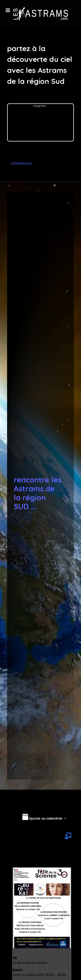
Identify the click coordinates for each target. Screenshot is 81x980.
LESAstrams (21, 163)
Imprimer (55, 804)
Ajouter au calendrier (43, 817)
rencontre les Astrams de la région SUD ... (38, 493)
